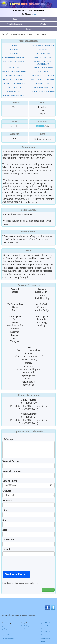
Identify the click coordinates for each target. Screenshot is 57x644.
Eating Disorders (43, 68)
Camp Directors (46, 632)
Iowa (34, 14)
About (14, 19)
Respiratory (43, 84)
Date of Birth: (10, 481)
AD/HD (14, 45)
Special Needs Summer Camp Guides (46, 626)
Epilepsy (43, 72)
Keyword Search (7, 635)
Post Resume (25, 629)
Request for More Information (29, 431)
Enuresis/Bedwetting (14, 72)
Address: (7, 500)
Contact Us (45, 635)
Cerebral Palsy (43, 53)
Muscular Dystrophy (43, 80)
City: (5, 510)
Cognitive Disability (14, 57)
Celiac (14, 53)
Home (43, 641)
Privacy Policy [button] (48, 590)
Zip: (5, 530)
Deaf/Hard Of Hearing (14, 61)
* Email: (7, 549)
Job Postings (25, 626)
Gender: (7, 491)
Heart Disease (14, 76)
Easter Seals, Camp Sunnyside (29, 11)
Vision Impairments (14, 96)
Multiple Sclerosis (14, 80)
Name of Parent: (11, 461)
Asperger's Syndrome (43, 45)
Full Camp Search (8, 638)
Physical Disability (14, 84)
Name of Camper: (12, 471)
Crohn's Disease (43, 57)
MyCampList (45, 638)
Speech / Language (43, 88)
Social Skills (14, 88)
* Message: (8, 439)
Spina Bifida (14, 92)
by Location (6, 626)
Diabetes (14, 68)
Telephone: (8, 540)
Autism (43, 49)
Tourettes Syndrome (43, 92)
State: (5, 520)
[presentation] (26, 564)
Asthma (14, 49)
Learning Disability (43, 76)
